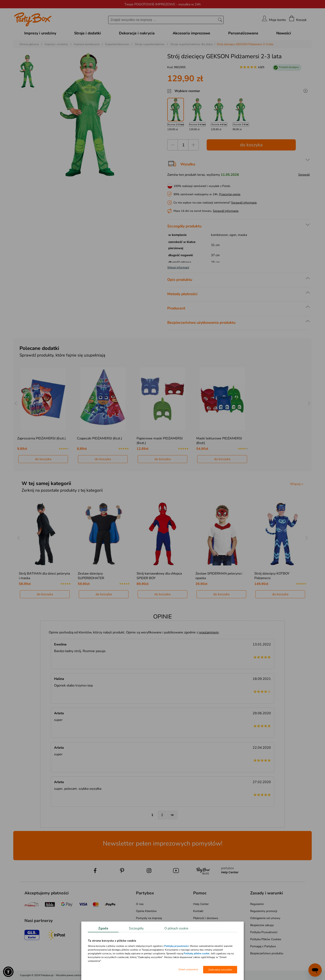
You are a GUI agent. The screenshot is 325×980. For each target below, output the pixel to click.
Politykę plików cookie (197, 953)
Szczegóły (136, 928)
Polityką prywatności (176, 946)
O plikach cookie (176, 928)
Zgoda (103, 928)
